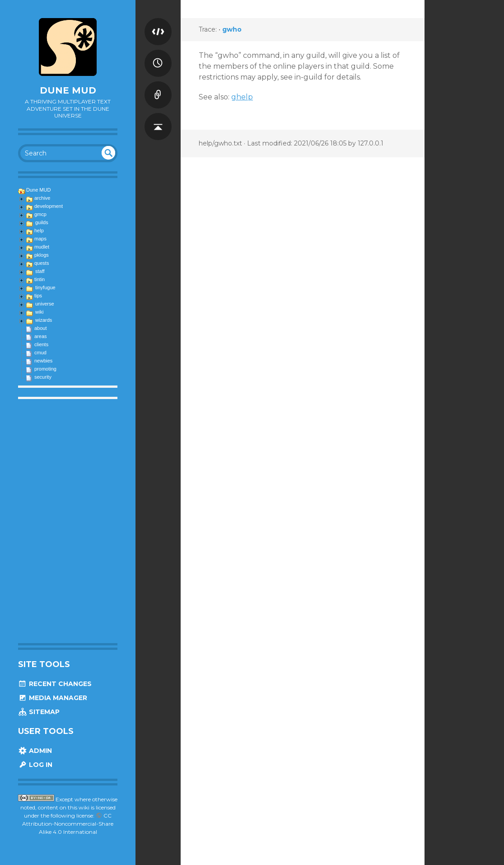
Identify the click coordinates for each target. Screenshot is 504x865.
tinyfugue (45, 287)
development (49, 206)
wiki (39, 312)
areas (41, 336)
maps (40, 239)
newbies (43, 361)
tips (38, 296)
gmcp (40, 214)
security (43, 377)
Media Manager (53, 698)
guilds (42, 222)
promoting (45, 369)
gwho (232, 29)
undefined (108, 153)
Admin (35, 751)
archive (42, 198)
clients (41, 344)
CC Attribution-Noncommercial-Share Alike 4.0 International (68, 824)
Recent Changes (55, 684)
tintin (40, 279)
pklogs (42, 255)
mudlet (42, 247)
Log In (35, 765)
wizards (44, 320)
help (39, 230)
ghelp (242, 97)
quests (42, 263)
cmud (40, 353)
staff (40, 271)
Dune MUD (68, 90)
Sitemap (39, 712)
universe (45, 304)
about (41, 328)
